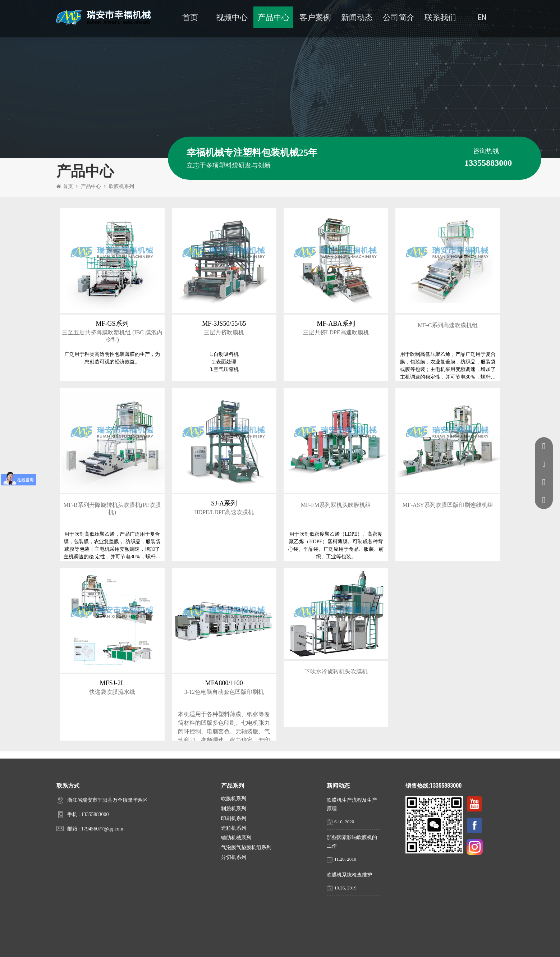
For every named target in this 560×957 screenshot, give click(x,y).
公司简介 (399, 17)
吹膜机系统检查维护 (349, 875)
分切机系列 (234, 857)
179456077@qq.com (102, 829)
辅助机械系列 (236, 838)
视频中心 (232, 17)
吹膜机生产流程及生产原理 (352, 804)
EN (482, 17)
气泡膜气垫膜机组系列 (246, 848)
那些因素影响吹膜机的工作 (352, 842)
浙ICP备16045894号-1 (351, 947)
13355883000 (95, 814)
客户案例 (315, 17)
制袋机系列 (234, 809)
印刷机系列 (234, 818)
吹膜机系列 (121, 186)
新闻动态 (357, 17)
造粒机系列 (234, 828)
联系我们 (440, 17)
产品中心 (274, 17)
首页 (190, 17)
